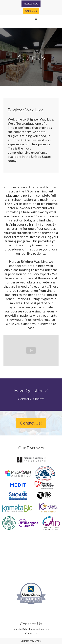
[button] (36, 20)
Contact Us (31, 11)
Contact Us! (31, 423)
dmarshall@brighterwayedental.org (31, 629)
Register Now (31, 4)
